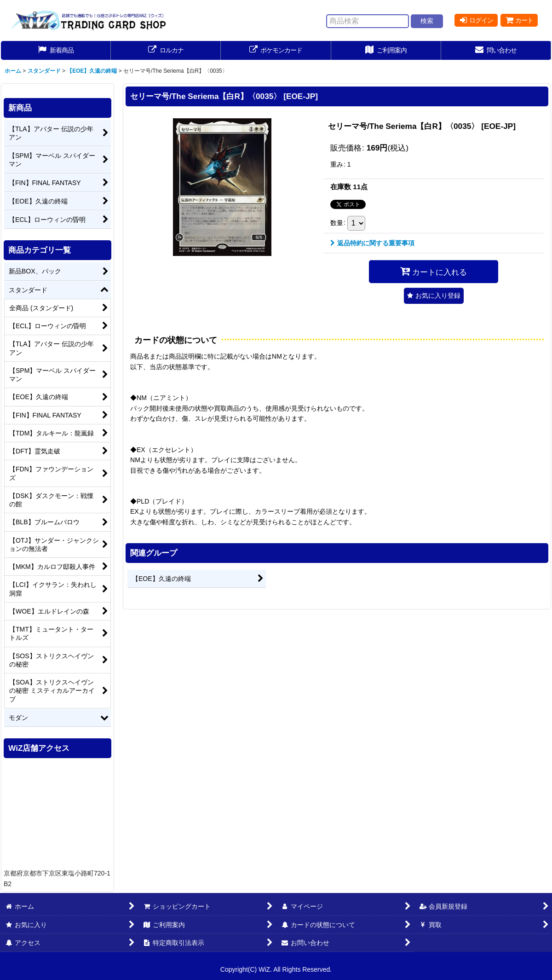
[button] (434, 296)
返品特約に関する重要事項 (372, 243)
